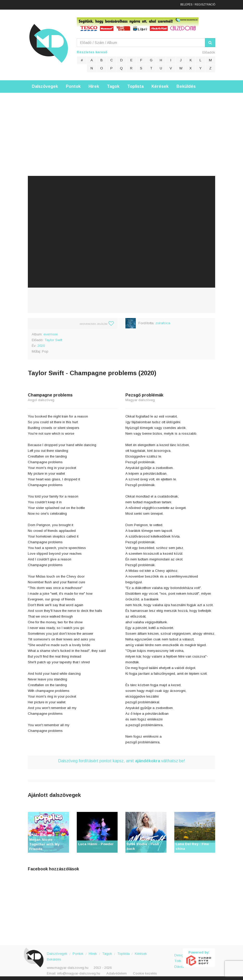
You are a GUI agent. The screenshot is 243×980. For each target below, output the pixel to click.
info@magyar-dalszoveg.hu (79, 972)
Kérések (160, 85)
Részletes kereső (92, 50)
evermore (51, 332)
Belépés (186, 4)
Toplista (135, 85)
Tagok (113, 85)
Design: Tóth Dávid (179, 956)
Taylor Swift (53, 338)
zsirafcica (163, 321)
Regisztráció (205, 4)
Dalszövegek (45, 85)
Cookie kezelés (145, 972)
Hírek (94, 85)
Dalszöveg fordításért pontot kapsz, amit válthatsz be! (122, 759)
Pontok (73, 85)
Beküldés (186, 85)
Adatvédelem (117, 972)
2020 (41, 344)
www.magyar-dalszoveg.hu (68, 966)
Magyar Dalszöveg (49, 41)
